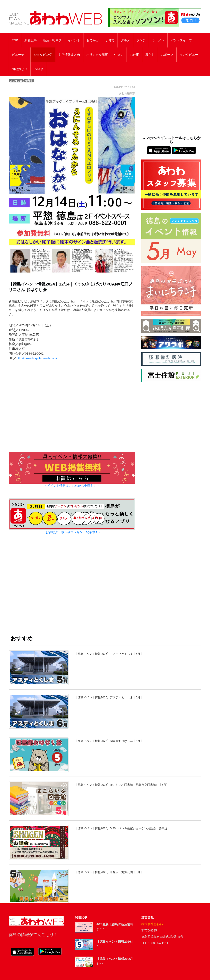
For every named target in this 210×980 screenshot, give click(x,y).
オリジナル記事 (97, 55)
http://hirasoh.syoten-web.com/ (37, 358)
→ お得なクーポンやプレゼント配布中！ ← (72, 532)
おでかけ (93, 40)
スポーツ (167, 55)
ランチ (141, 40)
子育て (110, 40)
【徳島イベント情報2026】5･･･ (115, 944)
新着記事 (31, 40)
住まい (119, 55)
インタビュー (189, 55)
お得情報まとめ (69, 55)
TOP (15, 40)
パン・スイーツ (181, 40)
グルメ (125, 40)
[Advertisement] (72, 587)
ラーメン (158, 40)
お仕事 (134, 55)
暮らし (150, 55)
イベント (74, 40)
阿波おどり (20, 69)
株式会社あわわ (152, 924)
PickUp (38, 69)
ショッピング (43, 55)
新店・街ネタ (52, 40)
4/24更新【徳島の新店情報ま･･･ (115, 927)
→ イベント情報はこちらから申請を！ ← (72, 486)
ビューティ (20, 55)
